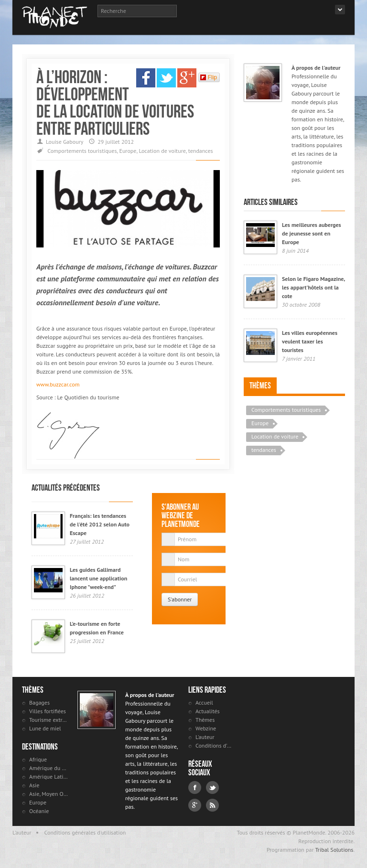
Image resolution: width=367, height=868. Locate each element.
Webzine (206, 728)
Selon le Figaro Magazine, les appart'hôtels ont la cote (313, 287)
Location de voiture (162, 151)
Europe (128, 151)
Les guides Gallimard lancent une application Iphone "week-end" (98, 578)
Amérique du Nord (49, 768)
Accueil (204, 702)
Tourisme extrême (49, 720)
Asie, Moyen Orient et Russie (49, 794)
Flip (209, 77)
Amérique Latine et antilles (49, 777)
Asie (34, 785)
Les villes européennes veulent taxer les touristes (310, 341)
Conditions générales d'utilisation (85, 832)
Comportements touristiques (82, 151)
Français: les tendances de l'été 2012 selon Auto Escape (100, 524)
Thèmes (260, 386)
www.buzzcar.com (58, 384)
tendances (201, 151)
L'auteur (205, 737)
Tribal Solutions (334, 850)
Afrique (38, 759)
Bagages (39, 702)
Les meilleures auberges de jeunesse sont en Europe (312, 233)
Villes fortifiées (48, 711)
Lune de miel (45, 728)
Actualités (208, 711)
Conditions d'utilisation (215, 745)
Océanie (39, 811)
